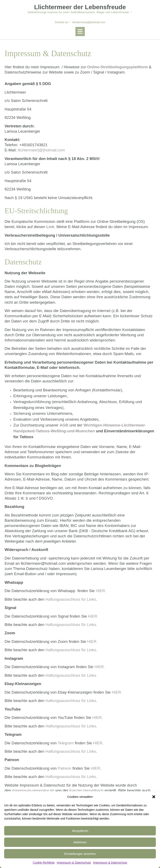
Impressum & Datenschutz (74, 863)
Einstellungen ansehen (80, 854)
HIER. (101, 591)
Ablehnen (80, 842)
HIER (97, 718)
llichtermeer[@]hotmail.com (41, 150)
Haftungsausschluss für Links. (71, 675)
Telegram (66, 743)
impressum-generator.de (33, 790)
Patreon (64, 768)
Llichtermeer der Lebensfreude (80, 7)
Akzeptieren (80, 831)
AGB (64, 425)
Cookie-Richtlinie (44, 863)
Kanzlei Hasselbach (86, 790)
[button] (154, 797)
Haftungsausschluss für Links (71, 599)
